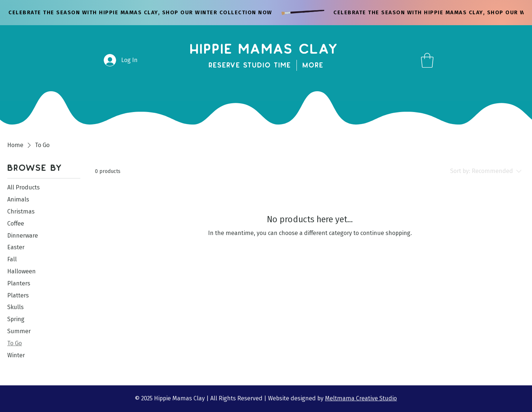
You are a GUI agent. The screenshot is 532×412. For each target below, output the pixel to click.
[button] (427, 60)
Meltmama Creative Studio (361, 398)
